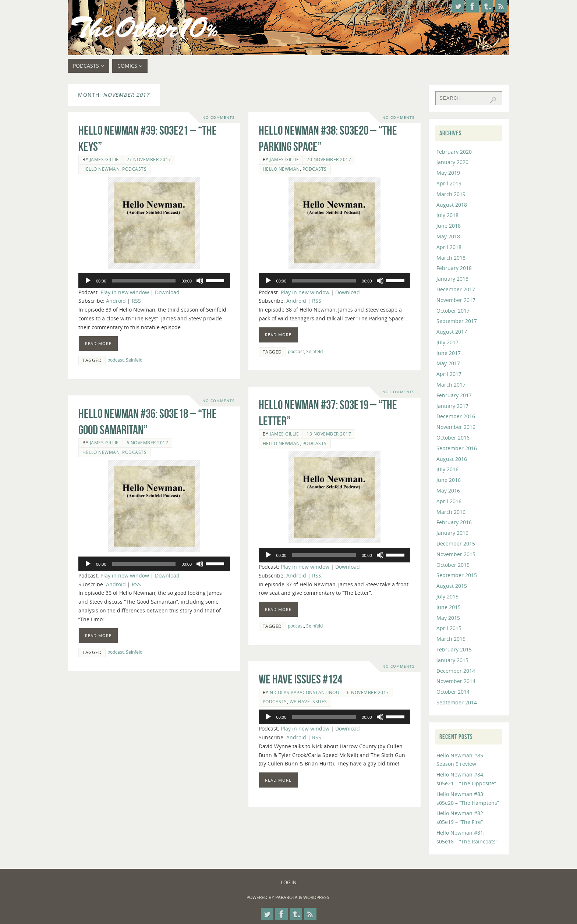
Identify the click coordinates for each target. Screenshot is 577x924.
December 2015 (456, 543)
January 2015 (452, 660)
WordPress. (317, 897)
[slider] (144, 281)
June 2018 (449, 226)
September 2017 (457, 321)
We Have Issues (308, 701)
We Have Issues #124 (300, 679)
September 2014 (457, 702)
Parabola (286, 897)
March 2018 (451, 258)
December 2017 (456, 289)
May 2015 (448, 618)
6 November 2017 (148, 443)
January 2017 (452, 406)
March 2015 (451, 639)
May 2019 (448, 173)
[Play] (88, 281)
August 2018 (452, 205)
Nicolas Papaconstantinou (305, 692)
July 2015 (447, 596)
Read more (98, 343)
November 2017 (456, 300)
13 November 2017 (329, 434)
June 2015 (449, 607)
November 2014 (456, 681)
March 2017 (451, 385)
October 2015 (453, 565)
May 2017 (448, 363)
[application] (154, 281)
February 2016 (454, 522)
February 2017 (454, 395)
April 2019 (449, 183)
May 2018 (448, 236)
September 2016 (457, 448)
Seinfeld (134, 360)
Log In (289, 883)
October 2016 (453, 438)
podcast (116, 360)
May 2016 (448, 491)
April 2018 (449, 247)
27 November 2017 (149, 159)
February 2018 (454, 268)
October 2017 (453, 311)
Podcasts (134, 169)
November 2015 (456, 554)
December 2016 (456, 416)
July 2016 (447, 469)
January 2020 (452, 162)
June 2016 (449, 480)
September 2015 (457, 575)
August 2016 (452, 459)
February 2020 (454, 152)
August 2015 (452, 586)
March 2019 (451, 194)
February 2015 (454, 649)
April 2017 (449, 374)
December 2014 (456, 671)
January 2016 (452, 533)
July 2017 (447, 342)
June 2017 (449, 353)
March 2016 (451, 512)
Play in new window (125, 292)
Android (116, 301)
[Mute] (200, 281)
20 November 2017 (329, 159)
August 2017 (452, 332)
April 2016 (449, 501)
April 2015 (449, 628)
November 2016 (456, 427)
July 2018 (447, 215)
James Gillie (104, 159)
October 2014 (453, 692)
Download (167, 292)
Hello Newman (101, 169)
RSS (136, 301)
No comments (218, 118)
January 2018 (452, 279)
